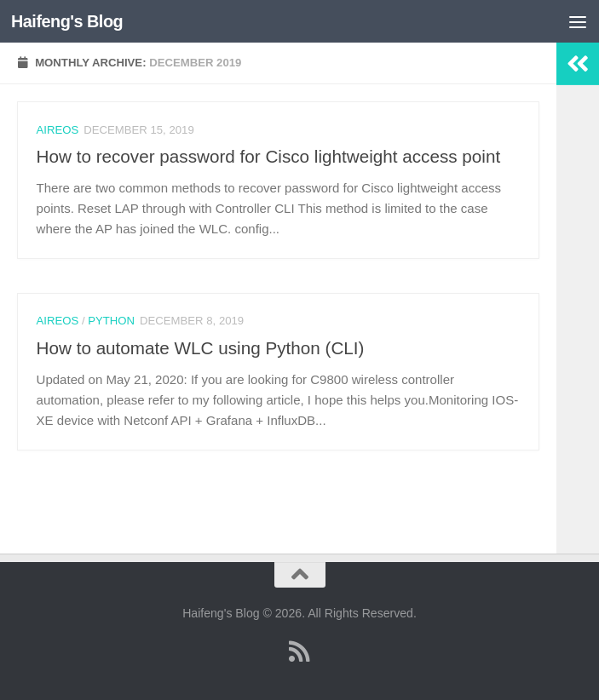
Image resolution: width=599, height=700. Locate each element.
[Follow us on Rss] (300, 651)
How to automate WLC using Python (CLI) (201, 348)
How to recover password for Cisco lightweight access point (269, 156)
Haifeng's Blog (67, 21)
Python (111, 321)
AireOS (58, 130)
